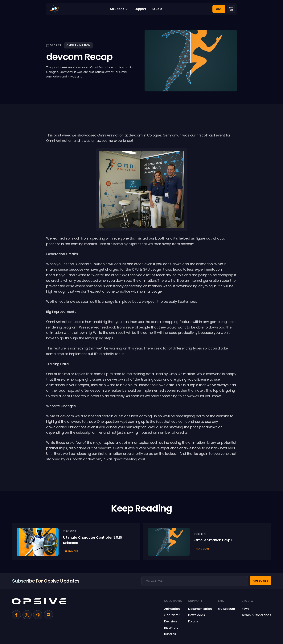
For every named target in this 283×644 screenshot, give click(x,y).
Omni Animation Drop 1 (213, 540)
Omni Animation (78, 45)
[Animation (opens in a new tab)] (172, 609)
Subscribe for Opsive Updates (46, 581)
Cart (231, 9)
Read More (71, 551)
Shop (219, 9)
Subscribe (260, 581)
